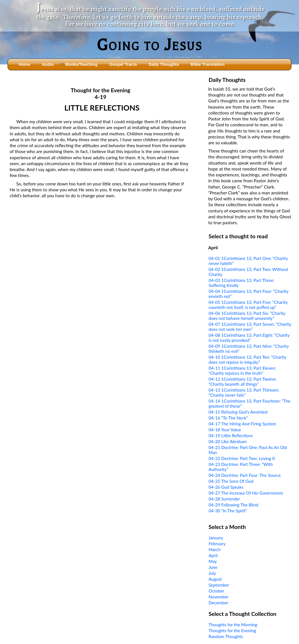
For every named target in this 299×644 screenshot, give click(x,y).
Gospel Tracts (123, 64)
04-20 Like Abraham (228, 441)
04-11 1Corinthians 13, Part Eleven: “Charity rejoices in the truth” (242, 371)
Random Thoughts (226, 636)
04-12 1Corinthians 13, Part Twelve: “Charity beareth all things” (243, 382)
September (219, 585)
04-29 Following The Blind (233, 505)
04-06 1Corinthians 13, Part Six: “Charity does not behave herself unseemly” (247, 316)
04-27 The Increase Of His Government (246, 493)
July (212, 573)
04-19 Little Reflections (231, 436)
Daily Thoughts (164, 64)
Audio (48, 64)
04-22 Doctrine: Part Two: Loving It (242, 458)
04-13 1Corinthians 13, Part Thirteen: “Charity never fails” (244, 392)
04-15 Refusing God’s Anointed (238, 412)
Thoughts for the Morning (233, 625)
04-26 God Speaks (226, 487)
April (213, 555)
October (216, 591)
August (215, 579)
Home (24, 64)
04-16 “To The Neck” (228, 418)
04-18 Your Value (225, 430)
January (216, 538)
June (213, 567)
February (217, 544)
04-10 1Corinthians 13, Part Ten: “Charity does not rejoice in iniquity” (247, 360)
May (213, 561)
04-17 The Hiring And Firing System (242, 424)
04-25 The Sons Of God (231, 481)
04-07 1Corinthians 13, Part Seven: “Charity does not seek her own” (250, 327)
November (218, 597)
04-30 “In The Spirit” (228, 511)
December (218, 603)
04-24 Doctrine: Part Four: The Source (245, 475)
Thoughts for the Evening (232, 630)
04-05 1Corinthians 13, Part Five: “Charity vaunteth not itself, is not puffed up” (248, 305)
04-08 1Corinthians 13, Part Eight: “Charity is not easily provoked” (249, 338)
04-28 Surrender (224, 499)
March (215, 549)
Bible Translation (208, 64)
